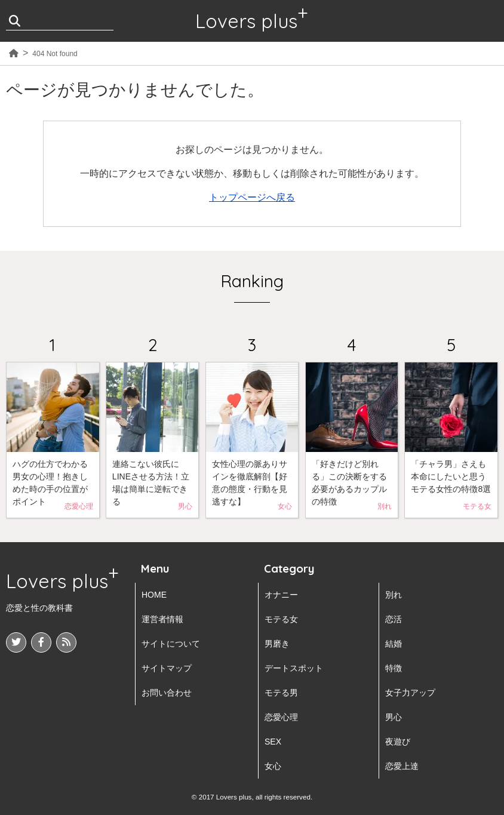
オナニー (281, 595)
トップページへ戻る (252, 197)
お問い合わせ (167, 693)
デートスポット (294, 668)
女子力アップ (410, 693)
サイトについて (171, 644)
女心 (273, 766)
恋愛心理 (281, 717)
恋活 (394, 619)
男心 (394, 717)
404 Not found (55, 54)
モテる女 (281, 619)
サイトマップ (167, 668)
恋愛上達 (402, 766)
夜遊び (398, 742)
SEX (273, 742)
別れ (394, 595)
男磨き (277, 644)
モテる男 (281, 693)
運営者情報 (162, 619)
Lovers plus (246, 21)
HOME (154, 595)
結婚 (394, 644)
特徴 (394, 668)
